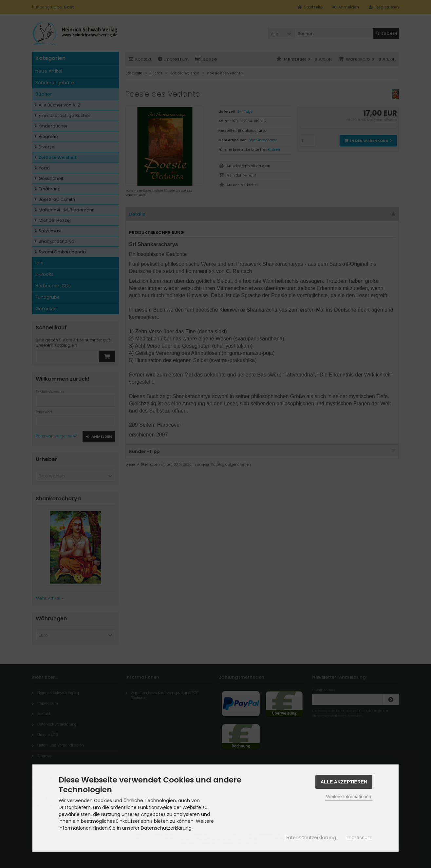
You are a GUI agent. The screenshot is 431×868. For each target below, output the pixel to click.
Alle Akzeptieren (344, 782)
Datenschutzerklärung (310, 838)
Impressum (359, 838)
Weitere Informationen (349, 797)
